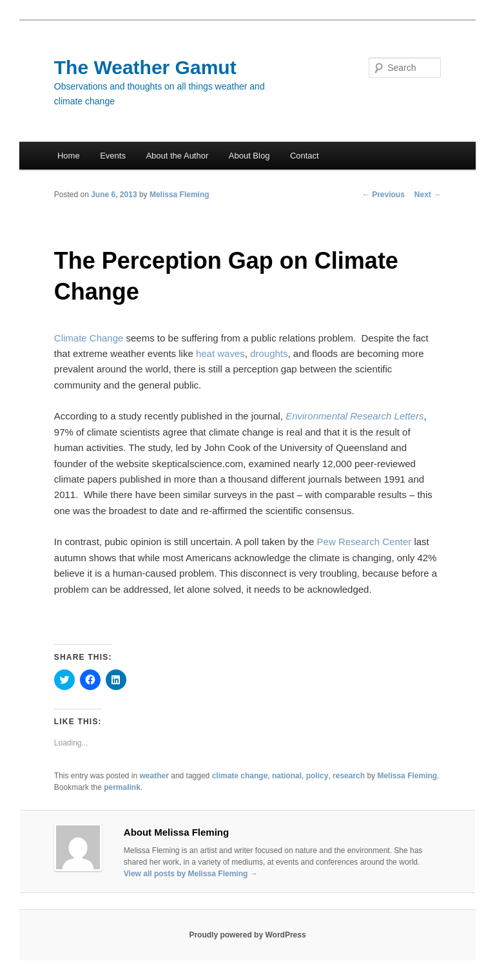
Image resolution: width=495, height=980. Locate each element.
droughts (269, 353)
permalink (122, 787)
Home (69, 156)
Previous (383, 195)
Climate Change (89, 338)
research (349, 776)
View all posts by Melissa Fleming (191, 874)
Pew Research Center (364, 542)
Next (428, 195)
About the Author (177, 156)
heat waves (220, 353)
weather (154, 776)
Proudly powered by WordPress (247, 935)
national (287, 776)
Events (113, 156)
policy (317, 776)
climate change (240, 776)
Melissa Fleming (180, 195)
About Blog (249, 156)
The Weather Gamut (145, 67)
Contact (305, 156)
